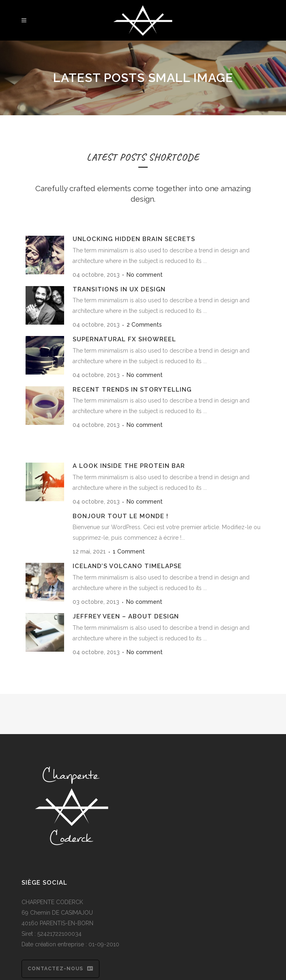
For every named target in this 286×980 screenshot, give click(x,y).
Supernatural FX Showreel (124, 339)
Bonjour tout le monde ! (120, 516)
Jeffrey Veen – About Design (126, 616)
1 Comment (129, 551)
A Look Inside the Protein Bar (129, 466)
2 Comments (144, 325)
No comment (145, 275)
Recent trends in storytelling (132, 390)
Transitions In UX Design (119, 289)
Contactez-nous (60, 969)
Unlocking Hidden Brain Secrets (134, 239)
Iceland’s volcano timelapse (127, 566)
